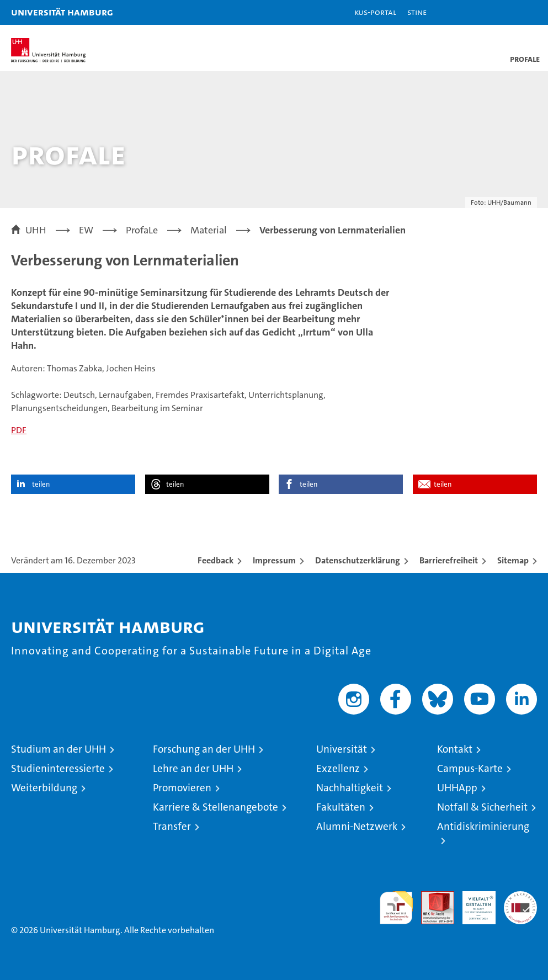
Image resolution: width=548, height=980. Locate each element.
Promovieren (182, 788)
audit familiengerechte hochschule (396, 908)
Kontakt (455, 749)
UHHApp (457, 788)
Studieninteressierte (58, 768)
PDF (19, 430)
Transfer (172, 826)
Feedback (216, 560)
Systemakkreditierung (520, 897)
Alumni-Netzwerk (357, 826)
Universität (342, 749)
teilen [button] (41, 484)
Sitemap (513, 560)
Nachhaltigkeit (350, 788)
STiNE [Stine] (417, 12)
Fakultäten (341, 807)
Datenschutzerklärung (358, 560)
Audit (432, 897)
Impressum (274, 560)
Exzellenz (338, 768)
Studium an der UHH (58, 749)
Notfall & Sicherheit (482, 807)
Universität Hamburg (62, 12)
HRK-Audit (473, 903)
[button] (505, 12)
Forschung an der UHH (204, 749)
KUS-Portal (375, 12)
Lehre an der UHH (193, 768)
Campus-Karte (470, 768)
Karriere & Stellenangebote (216, 807)
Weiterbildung (44, 788)
